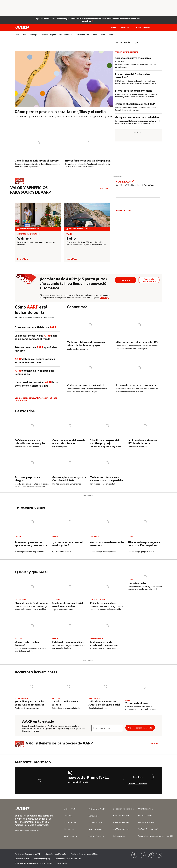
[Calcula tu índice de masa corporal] (69, 693)
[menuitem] (17, 36)
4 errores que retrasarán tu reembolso (107, 544)
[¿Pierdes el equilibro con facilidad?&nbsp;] (139, 107)
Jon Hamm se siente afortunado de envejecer (104, 644)
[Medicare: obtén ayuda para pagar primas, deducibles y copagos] (90, 333)
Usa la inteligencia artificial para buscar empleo (68, 605)
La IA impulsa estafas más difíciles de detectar (142, 442)
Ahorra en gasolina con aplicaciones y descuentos (31, 544)
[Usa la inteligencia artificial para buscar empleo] (70, 594)
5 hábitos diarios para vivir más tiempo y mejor (105, 442)
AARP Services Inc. (96, 829)
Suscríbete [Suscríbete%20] (138, 777)
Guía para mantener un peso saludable (137, 117)
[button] (174, 18)
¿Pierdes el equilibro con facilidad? (135, 104)
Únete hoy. (104, 298)
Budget (71, 238)
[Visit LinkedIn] (159, 855)
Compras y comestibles (29, 234)
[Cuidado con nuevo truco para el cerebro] (139, 62)
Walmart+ (24, 238)
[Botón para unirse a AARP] (125, 280)
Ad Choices (62, 863)
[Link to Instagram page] (151, 855)
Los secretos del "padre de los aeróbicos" (133, 76)
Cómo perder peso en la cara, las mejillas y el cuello (60, 112)
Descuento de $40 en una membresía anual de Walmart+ (36, 243)
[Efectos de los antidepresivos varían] (139, 376)
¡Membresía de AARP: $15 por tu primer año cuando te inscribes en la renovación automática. (74, 283)
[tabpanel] (138, 42)
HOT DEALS (123, 182)
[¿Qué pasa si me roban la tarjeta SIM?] (139, 333)
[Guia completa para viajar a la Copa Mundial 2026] (70, 469)
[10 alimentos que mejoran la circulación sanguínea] (145, 534)
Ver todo (104, 189)
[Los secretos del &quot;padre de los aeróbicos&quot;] (139, 79)
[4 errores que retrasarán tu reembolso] (107, 534)
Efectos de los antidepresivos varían (137, 385)
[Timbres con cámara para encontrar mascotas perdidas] (107, 469)
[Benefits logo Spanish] (21, 184)
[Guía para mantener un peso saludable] (139, 120)
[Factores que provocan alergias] (32, 470)
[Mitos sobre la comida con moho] (139, 93)
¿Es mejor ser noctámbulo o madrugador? (69, 544)
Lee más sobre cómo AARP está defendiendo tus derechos (36, 399)
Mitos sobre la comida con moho (134, 91)
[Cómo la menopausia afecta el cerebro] (38, 148)
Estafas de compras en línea (68, 642)
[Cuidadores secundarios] (107, 593)
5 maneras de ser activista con (36, 327)
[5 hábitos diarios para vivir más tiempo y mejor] (107, 432)
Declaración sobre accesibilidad (84, 854)
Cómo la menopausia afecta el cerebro (37, 161)
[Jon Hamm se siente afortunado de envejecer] (107, 633)
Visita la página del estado (140, 728)
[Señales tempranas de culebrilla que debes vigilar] (32, 432)
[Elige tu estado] (107, 728)
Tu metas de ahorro (136, 703)
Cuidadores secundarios (104, 603)
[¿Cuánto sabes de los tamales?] (32, 634)
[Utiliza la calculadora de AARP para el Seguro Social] (105, 693)
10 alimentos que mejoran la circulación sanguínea (144, 544)
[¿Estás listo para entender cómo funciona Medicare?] (32, 693)
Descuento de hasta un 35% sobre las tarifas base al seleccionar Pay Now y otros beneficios (86, 243)
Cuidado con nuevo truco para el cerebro (134, 59)
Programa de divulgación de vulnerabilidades (34, 863)
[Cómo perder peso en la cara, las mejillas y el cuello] (64, 86)
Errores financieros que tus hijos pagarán (88, 161)
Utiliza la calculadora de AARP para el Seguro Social (104, 703)
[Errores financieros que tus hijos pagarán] (89, 148)
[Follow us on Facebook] (134, 855)
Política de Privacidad (138, 784)
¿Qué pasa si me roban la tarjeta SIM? (137, 342)
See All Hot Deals (123, 210)
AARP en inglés (123, 42)
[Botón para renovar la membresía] (149, 280)
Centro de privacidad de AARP (28, 854)
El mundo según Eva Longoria (31, 603)
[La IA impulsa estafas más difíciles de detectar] (145, 432)
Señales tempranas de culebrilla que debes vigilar (30, 442)
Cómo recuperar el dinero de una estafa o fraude (69, 442)
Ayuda (113, 27)
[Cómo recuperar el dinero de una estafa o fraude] (70, 432)
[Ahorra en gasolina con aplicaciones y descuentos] (32, 534)
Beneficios (125, 27)
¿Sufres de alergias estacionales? (86, 385)
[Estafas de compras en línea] (70, 632)
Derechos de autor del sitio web (68, 859)
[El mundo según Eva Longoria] (32, 593)
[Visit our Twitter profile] (143, 855)
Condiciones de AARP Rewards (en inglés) (32, 859)
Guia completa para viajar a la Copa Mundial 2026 (69, 479)
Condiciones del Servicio (56, 854)
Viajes (69, 234)
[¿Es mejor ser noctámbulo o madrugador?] (70, 534)
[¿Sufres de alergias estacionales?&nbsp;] (90, 376)
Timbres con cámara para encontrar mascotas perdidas (107, 479)
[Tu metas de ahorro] (144, 693)
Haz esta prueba (137, 583)
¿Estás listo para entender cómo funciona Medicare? (30, 703)
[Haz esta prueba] (145, 583)
